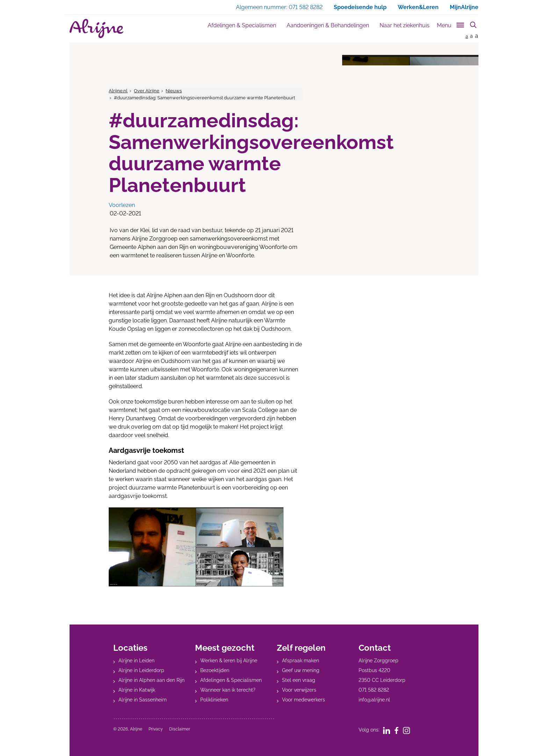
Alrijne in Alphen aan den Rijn (152, 680)
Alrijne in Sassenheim (143, 700)
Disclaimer (180, 729)
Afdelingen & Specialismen (242, 25)
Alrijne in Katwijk (137, 690)
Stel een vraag (299, 680)
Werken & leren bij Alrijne (229, 661)
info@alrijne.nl (374, 700)
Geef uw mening (301, 670)
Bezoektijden (215, 670)
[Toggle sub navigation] (451, 24)
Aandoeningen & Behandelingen (328, 25)
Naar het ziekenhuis (405, 25)
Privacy (156, 729)
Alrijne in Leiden (136, 661)
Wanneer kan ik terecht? (228, 690)
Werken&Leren (418, 7)
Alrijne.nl (118, 91)
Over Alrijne (147, 91)
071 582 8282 (374, 690)
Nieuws (174, 91)
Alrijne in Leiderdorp (141, 670)
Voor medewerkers (304, 700)
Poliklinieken (214, 700)
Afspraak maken (301, 661)
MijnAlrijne (464, 7)
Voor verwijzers (299, 690)
